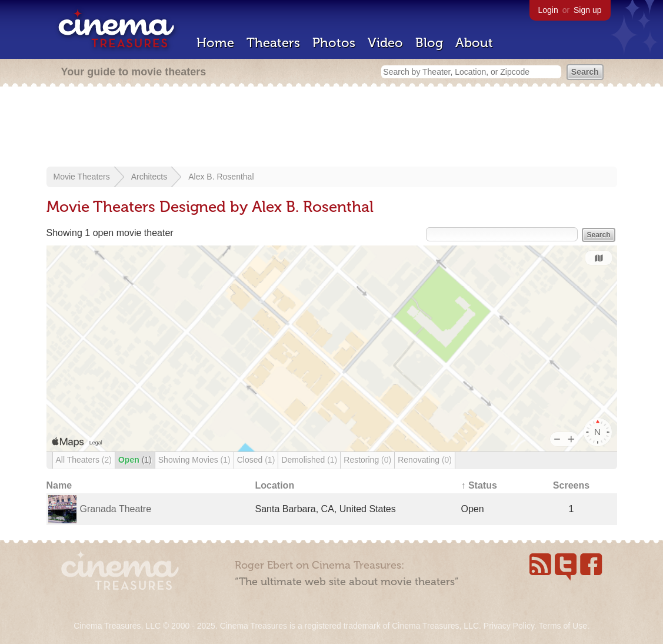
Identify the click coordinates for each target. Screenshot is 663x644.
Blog (429, 43)
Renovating (425, 460)
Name (59, 485)
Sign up (587, 10)
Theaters (273, 43)
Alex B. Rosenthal (221, 177)
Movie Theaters (82, 177)
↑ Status (479, 485)
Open (135, 460)
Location (275, 485)
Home (215, 43)
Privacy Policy (509, 626)
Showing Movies (194, 460)
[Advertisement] (332, 128)
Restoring (367, 460)
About (474, 43)
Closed (256, 460)
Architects (149, 177)
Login (548, 10)
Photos (334, 43)
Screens (571, 485)
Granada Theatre (116, 509)
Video (385, 43)
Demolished (309, 460)
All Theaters (84, 460)
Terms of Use (562, 626)
